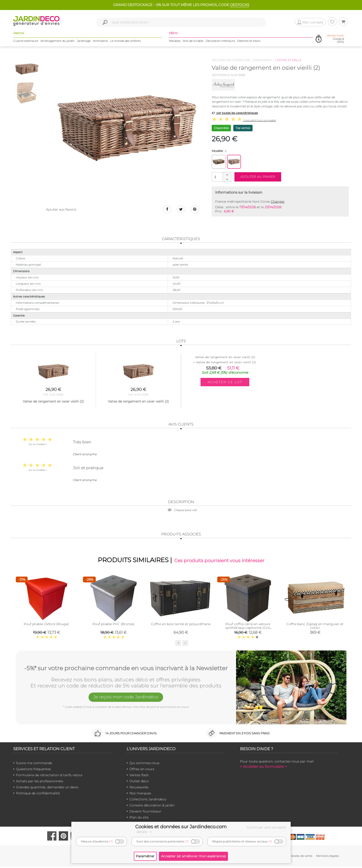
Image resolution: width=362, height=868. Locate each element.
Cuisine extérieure (26, 42)
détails (145, 832)
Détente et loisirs (249, 42)
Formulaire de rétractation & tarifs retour (49, 776)
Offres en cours (142, 770)
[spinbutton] (221, 177)
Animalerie (100, 42)
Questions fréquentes (33, 770)
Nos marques (140, 795)
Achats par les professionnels (40, 782)
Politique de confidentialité (38, 795)
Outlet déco (139, 782)
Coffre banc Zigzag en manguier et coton (315, 627)
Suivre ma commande (34, 764)
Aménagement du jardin (58, 42)
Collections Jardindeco (148, 801)
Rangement (263, 60)
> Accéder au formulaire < (263, 768)
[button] (227, 175)
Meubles (175, 42)
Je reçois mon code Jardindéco (126, 699)
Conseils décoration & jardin (152, 807)
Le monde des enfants (125, 42)
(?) (111, 841)
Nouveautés (139, 789)
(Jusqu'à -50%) (335, 40)
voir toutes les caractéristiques (235, 113)
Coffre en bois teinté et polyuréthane (181, 625)
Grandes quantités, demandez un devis (47, 789)
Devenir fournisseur (145, 813)
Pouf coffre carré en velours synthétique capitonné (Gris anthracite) (248, 629)
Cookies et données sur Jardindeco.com (181, 827)
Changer (278, 201)
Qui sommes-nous (144, 764)
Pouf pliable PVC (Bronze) (114, 625)
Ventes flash (139, 776)
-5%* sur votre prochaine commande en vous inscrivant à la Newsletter (126, 669)
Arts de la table (193, 42)
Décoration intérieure (220, 42)
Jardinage (84, 42)
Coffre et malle (288, 60)
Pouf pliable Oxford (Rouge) (46, 625)
